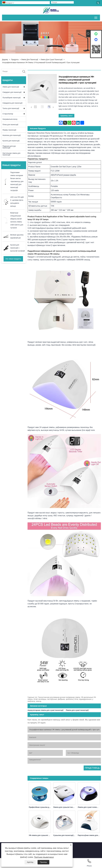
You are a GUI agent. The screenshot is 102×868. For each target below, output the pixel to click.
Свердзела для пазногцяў (12, 103)
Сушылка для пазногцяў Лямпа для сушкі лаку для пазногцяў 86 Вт (65, 835)
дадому (5, 60)
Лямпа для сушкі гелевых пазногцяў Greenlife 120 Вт (89, 807)
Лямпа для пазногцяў (30, 60)
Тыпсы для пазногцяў (11, 108)
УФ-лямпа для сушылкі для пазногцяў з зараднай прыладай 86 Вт (40, 835)
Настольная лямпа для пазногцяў (11, 154)
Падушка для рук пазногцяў (9, 147)
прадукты (15, 60)
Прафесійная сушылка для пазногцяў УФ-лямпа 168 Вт (40, 807)
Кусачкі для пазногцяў (11, 141)
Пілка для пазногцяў (10, 125)
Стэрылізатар (8, 114)
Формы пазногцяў (9, 130)
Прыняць (43, 862)
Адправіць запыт (66, 116)
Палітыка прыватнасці (44, 857)
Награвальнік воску (10, 119)
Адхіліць (30, 862)
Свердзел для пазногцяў (12, 92)
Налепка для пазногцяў (12, 135)
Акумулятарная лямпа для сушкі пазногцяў (45, 710)
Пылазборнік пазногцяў (11, 98)
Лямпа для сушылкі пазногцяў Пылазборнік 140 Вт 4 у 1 (65, 807)
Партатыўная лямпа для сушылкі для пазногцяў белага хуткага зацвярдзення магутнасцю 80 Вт (89, 835)
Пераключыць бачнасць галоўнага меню (96, 17)
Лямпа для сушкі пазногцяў (52, 60)
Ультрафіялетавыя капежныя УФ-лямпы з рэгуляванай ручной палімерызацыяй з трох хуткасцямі (41, 63)
